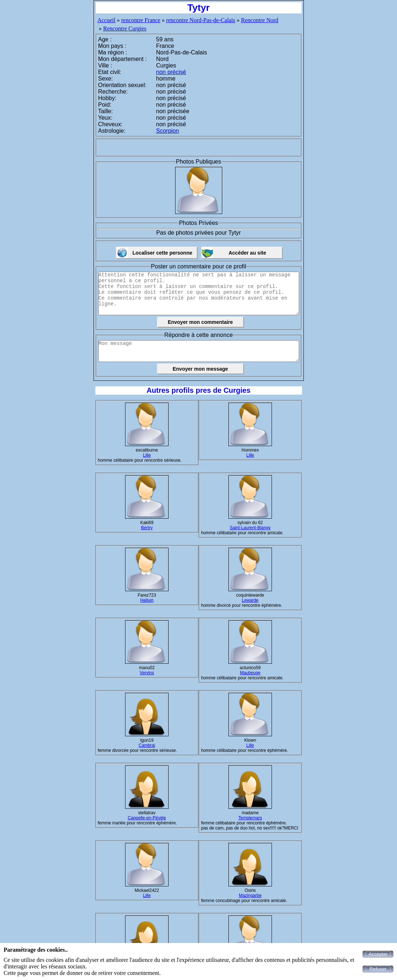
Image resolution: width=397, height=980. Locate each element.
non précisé (171, 72)
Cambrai (147, 745)
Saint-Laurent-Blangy (250, 528)
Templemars (250, 818)
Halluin (147, 600)
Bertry (147, 528)
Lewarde (250, 600)
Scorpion (168, 131)
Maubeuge (250, 673)
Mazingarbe (250, 895)
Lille (147, 455)
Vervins (147, 673)
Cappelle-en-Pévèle (147, 818)
